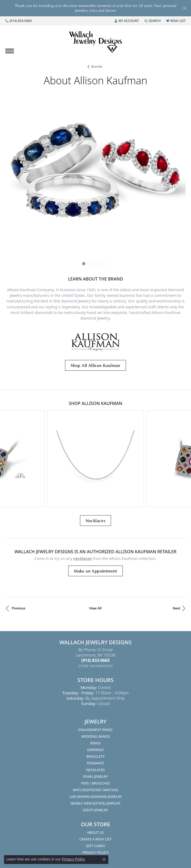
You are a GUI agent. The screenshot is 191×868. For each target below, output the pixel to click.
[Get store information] (96, 666)
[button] (84, 264)
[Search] (153, 21)
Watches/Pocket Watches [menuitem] (96, 790)
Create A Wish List (96, 839)
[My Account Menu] (127, 21)
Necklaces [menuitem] (95, 770)
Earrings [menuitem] (95, 750)
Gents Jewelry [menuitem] (95, 810)
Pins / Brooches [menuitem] (95, 783)
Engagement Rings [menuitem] (95, 730)
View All (95, 608)
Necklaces (96, 521)
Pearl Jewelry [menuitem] (96, 776)
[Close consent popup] (104, 859)
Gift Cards (95, 846)
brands (97, 67)
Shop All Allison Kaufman (95, 365)
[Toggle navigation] (10, 51)
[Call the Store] (95, 660)
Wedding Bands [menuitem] (96, 736)
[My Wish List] (176, 21)
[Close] (184, 8)
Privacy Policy (73, 859)
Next (177, 608)
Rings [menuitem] (95, 743)
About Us (96, 832)
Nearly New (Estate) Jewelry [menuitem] (95, 803)
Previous (19, 608)
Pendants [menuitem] (95, 763)
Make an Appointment (95, 571)
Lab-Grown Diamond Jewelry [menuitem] (96, 797)
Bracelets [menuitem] (95, 756)
